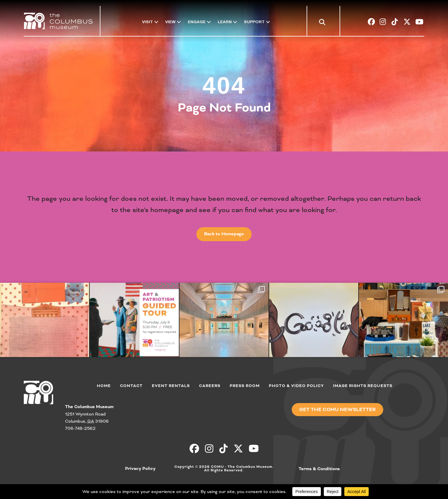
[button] (323, 23)
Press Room (245, 386)
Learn (225, 22)
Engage (197, 22)
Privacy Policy (140, 469)
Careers (210, 386)
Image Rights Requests (363, 386)
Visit (148, 22)
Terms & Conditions (319, 469)
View (170, 22)
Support (254, 22)
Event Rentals (171, 386)
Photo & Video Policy (296, 386)
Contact (131, 386)
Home (104, 386)
